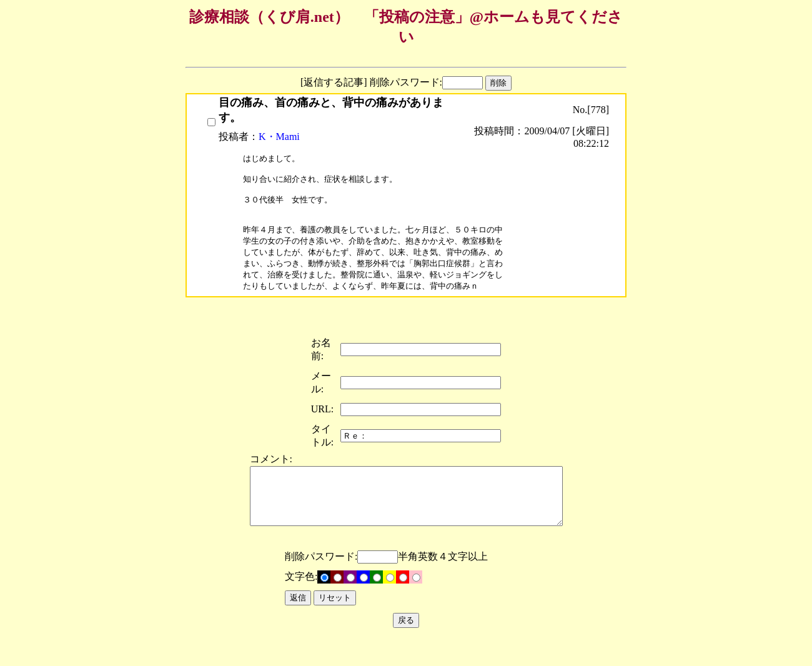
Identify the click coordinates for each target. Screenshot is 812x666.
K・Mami (279, 137)
